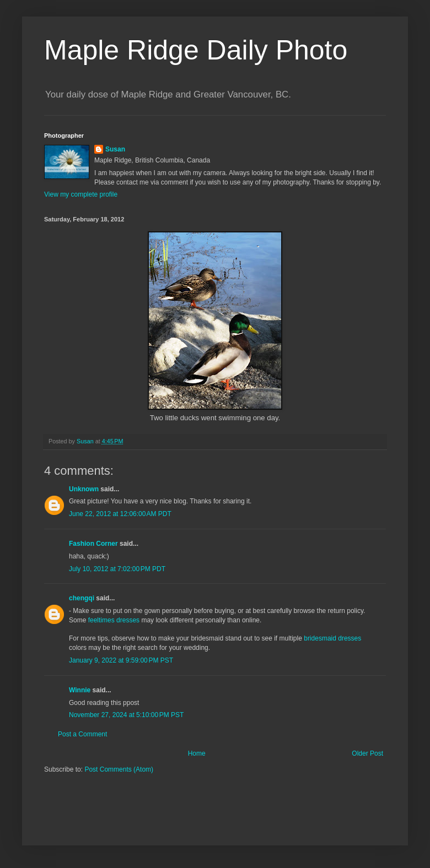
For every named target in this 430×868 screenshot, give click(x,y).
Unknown (84, 489)
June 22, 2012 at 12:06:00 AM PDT (120, 514)
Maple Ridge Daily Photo (196, 50)
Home (197, 753)
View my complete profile (81, 194)
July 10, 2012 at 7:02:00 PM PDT (117, 569)
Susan (115, 149)
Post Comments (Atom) (119, 769)
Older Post (367, 753)
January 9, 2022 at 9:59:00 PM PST (121, 660)
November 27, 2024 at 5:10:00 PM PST (126, 715)
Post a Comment (82, 734)
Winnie (80, 690)
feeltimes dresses (114, 620)
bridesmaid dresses (332, 638)
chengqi (82, 598)
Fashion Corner (93, 544)
